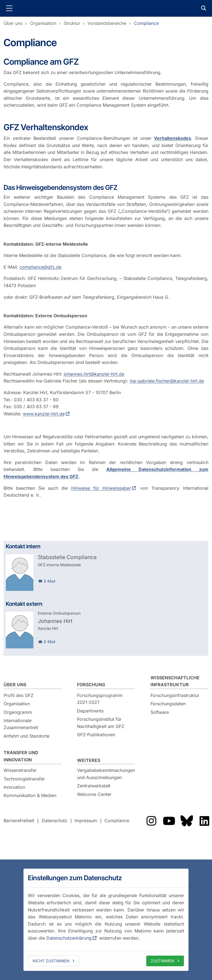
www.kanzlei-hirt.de (44, 414)
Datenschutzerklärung (69, 938)
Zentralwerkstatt (94, 786)
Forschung (91, 685)
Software (160, 712)
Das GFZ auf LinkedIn (204, 821)
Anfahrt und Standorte (26, 736)
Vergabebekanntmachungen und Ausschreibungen (106, 774)
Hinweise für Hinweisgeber (101, 488)
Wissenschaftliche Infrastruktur (175, 681)
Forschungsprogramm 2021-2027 (100, 699)
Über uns (13, 23)
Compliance (146, 23)
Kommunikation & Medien (30, 795)
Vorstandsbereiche (107, 23)
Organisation (43, 23)
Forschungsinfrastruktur (175, 695)
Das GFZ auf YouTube (169, 821)
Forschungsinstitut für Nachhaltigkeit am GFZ (101, 723)
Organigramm (18, 712)
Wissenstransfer (20, 770)
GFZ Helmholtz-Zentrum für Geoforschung (106, 8)
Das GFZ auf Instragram (151, 821)
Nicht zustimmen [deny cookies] (51, 961)
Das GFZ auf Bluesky (187, 821)
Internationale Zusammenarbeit (21, 724)
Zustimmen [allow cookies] (163, 961)
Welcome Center (94, 794)
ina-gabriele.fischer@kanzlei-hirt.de (167, 381)
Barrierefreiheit (19, 821)
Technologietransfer (24, 779)
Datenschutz (55, 821)
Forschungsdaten (168, 704)
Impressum (86, 821)
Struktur (72, 23)
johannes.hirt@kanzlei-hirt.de (94, 374)
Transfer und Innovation (21, 756)
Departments (90, 711)
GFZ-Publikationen (96, 735)
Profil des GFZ (18, 695)
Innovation (14, 787)
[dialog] (106, 920)
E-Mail (50, 581)
